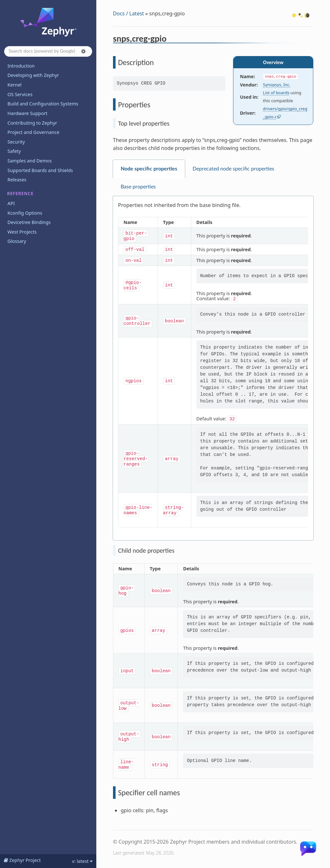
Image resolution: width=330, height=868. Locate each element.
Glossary (17, 241)
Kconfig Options (25, 213)
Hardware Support (27, 113)
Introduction (21, 66)
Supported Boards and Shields (40, 170)
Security (16, 142)
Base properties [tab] (138, 187)
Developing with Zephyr (33, 75)
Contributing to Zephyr (32, 123)
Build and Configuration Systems (43, 104)
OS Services (20, 94)
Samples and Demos (30, 161)
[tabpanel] (213, 368)
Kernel (14, 85)
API (11, 203)
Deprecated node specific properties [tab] (233, 169)
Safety (14, 151)
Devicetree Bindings (29, 222)
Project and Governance (33, 132)
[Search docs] (48, 51)
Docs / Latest (129, 13)
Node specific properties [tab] (149, 169)
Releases (17, 180)
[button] (83, 51)
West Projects (22, 232)
